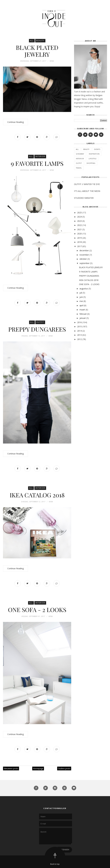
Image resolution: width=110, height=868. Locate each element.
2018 (79, 242)
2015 (79, 326)
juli (81, 293)
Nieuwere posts (11, 768)
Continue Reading (15, 122)
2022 (79, 225)
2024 (79, 217)
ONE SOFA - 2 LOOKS (37, 610)
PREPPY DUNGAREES (37, 329)
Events (97, 149)
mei (81, 301)
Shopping (91, 163)
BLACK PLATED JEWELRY (37, 51)
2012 (79, 339)
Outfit (40, 322)
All (32, 41)
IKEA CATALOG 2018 (37, 495)
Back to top (55, 864)
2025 (79, 213)
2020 (79, 234)
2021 (79, 229)
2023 (79, 221)
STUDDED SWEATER (84, 198)
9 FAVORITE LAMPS (37, 163)
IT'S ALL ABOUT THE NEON (87, 191)
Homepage (38, 768)
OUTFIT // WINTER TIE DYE (87, 184)
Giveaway (80, 154)
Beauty (40, 41)
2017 (79, 246)
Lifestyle (93, 159)
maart (82, 310)
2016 (79, 322)
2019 (79, 238)
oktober (83, 259)
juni (81, 297)
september (85, 263)
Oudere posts (64, 768)
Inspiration (94, 154)
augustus (84, 289)
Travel (79, 168)
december (84, 250)
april (81, 305)
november (84, 255)
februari (83, 314)
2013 (79, 335)
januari (83, 318)
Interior (40, 156)
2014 (79, 331)
